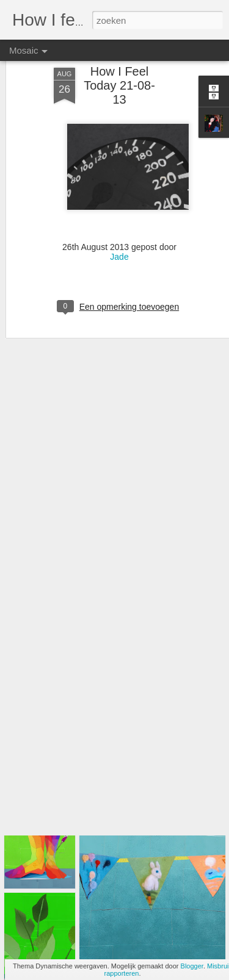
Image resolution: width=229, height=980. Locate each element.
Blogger (192, 966)
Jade (119, 226)
